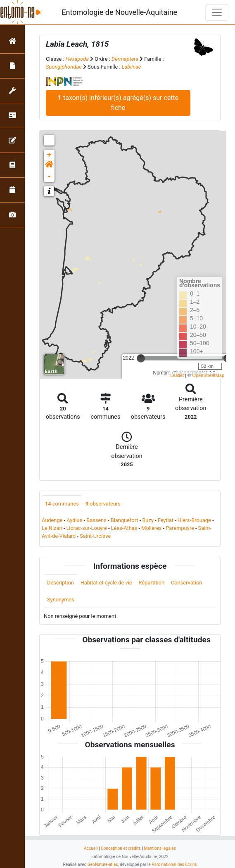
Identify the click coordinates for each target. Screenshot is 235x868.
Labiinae (132, 67)
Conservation (186, 583)
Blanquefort (125, 520)
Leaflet (177, 375)
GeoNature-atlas (103, 864)
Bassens (96, 520)
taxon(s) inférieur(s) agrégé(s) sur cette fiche (118, 103)
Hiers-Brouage (194, 520)
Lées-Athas (124, 528)
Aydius (74, 520)
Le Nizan (52, 528)
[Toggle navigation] (217, 12)
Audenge (52, 520)
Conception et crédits (121, 848)
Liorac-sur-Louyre (86, 528)
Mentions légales (160, 848)
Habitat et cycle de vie (106, 583)
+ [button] (49, 155)
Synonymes (61, 600)
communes (62, 504)
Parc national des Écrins (174, 864)
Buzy (148, 520)
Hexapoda (77, 59)
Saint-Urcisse (95, 536)
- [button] (49, 176)
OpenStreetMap (208, 375)
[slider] (141, 358)
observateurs (103, 504)
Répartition (152, 583)
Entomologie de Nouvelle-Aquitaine (119, 12)
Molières (151, 528)
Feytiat (166, 520)
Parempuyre (180, 528)
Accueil (91, 848)
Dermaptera (125, 59)
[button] (49, 166)
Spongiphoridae (64, 67)
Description (61, 583)
